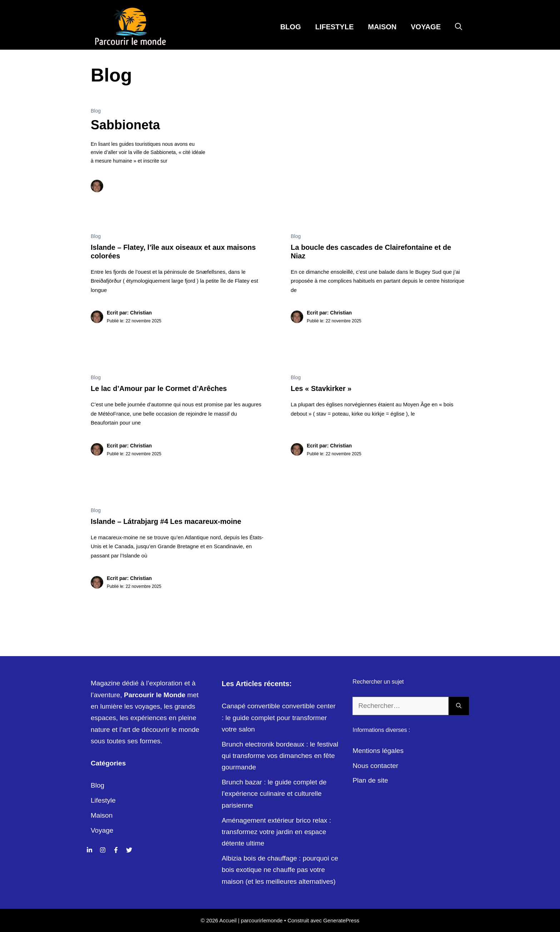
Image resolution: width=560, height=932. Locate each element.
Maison (382, 27)
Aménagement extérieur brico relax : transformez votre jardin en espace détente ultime (276, 832)
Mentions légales (378, 751)
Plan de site (370, 780)
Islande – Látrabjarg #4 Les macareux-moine (166, 521)
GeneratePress (341, 920)
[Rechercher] (459, 706)
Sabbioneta (125, 125)
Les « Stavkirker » (321, 388)
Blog (291, 27)
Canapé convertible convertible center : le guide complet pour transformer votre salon (279, 718)
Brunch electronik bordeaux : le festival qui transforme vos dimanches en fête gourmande (280, 756)
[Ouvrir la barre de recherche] (459, 27)
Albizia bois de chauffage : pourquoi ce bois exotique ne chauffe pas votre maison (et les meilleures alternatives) (280, 870)
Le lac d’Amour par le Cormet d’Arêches (159, 388)
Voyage (426, 27)
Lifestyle (334, 27)
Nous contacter (375, 766)
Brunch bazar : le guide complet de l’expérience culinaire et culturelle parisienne (274, 794)
